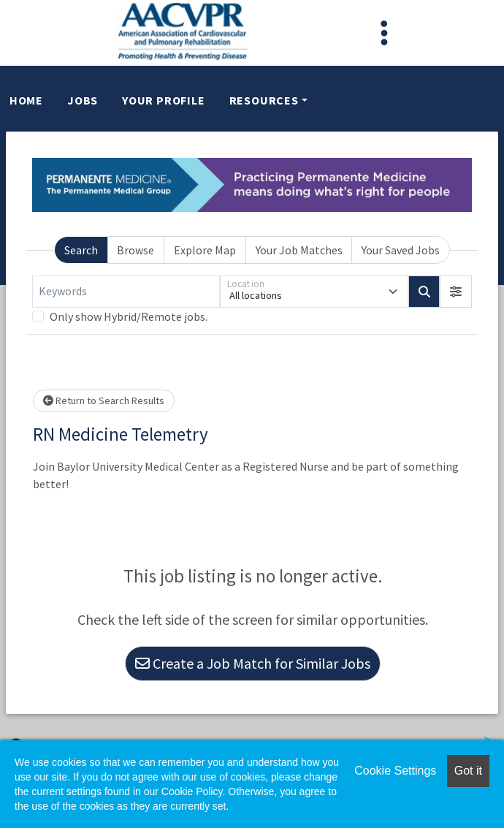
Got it (468, 771)
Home (26, 100)
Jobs (83, 100)
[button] (456, 292)
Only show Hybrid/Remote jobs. (129, 316)
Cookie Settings (395, 771)
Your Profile (164, 100)
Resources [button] (264, 100)
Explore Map (205, 250)
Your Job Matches (299, 250)
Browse (135, 250)
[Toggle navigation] (384, 33)
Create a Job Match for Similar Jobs (253, 663)
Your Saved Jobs (401, 250)
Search (81, 250)
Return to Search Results (104, 400)
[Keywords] (126, 292)
